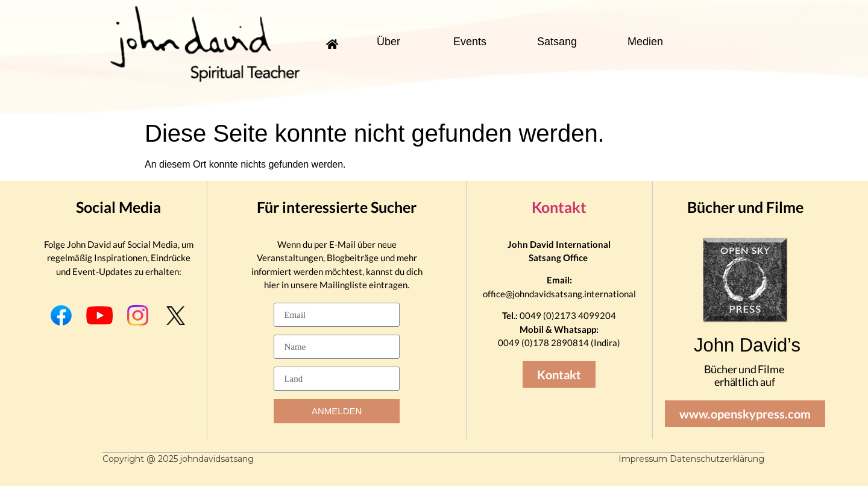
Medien (645, 42)
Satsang (557, 42)
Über (388, 42)
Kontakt (559, 207)
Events (470, 42)
